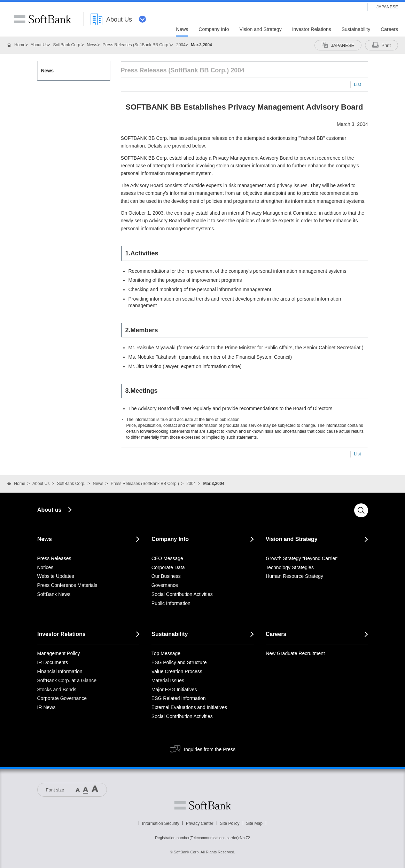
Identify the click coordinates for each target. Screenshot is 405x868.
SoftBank (42, 19)
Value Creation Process (177, 671)
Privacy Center (200, 823)
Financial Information (60, 671)
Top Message (166, 653)
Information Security (161, 823)
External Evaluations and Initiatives (189, 707)
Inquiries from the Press (210, 749)
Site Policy (230, 823)
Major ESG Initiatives (174, 690)
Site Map (254, 823)
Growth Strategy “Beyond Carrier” (302, 558)
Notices (45, 567)
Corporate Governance (62, 698)
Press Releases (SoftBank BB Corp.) (137, 45)
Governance (165, 585)
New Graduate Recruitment (295, 653)
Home (20, 45)
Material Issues (168, 680)
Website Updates (56, 576)
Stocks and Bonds (57, 690)
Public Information (171, 603)
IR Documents (53, 662)
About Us (39, 45)
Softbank (203, 805)
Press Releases (54, 558)
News (92, 45)
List (357, 84)
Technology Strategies (290, 567)
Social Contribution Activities (182, 594)
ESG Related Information (179, 698)
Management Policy (59, 653)
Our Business (166, 576)
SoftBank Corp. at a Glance (67, 680)
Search (361, 510)
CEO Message (167, 558)
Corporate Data (168, 567)
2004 (181, 45)
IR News (46, 707)
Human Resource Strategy (294, 576)
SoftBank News (54, 594)
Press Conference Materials (67, 585)
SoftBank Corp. (67, 45)
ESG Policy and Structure (179, 662)
